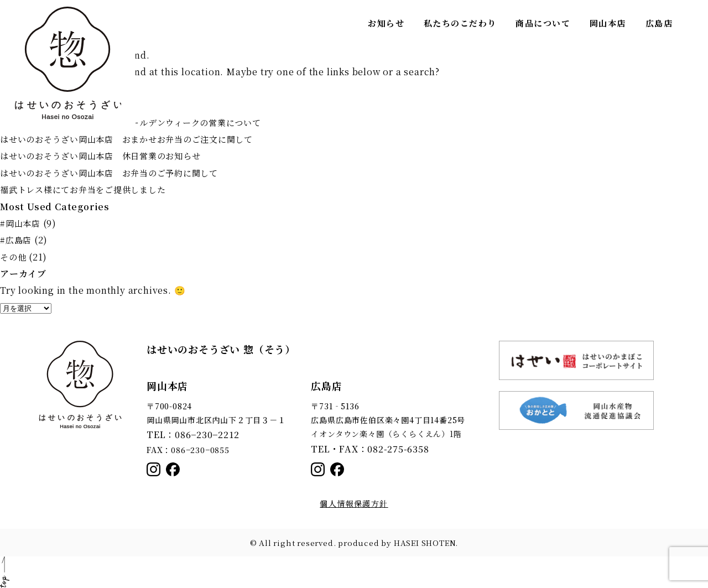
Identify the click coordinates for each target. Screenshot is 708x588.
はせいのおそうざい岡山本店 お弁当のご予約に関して (116, 173)
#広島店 (17, 240)
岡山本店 (608, 23)
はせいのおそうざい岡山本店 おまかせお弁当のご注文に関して (135, 139)
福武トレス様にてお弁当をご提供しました (88, 189)
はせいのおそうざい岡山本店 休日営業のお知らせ (107, 156)
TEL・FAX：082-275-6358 (363, 448)
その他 (14, 257)
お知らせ (386, 23)
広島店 (659, 23)
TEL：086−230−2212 (188, 434)
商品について (543, 23)
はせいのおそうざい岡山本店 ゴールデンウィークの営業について (139, 123)
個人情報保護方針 (354, 503)
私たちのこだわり (460, 23)
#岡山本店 (22, 223)
